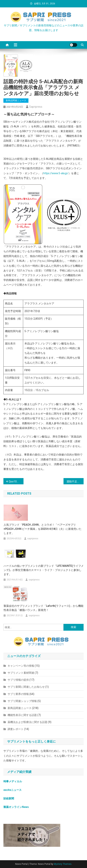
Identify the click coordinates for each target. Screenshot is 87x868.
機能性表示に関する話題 (22, 715)
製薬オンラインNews (16, 807)
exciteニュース (13, 790)
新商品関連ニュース (16, 100)
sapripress (36, 107)
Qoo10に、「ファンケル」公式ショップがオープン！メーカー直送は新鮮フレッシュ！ (16, 481)
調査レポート (16, 729)
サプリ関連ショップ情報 (22, 701)
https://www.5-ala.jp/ (56, 173)
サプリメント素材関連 (21, 673)
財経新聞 (9, 798)
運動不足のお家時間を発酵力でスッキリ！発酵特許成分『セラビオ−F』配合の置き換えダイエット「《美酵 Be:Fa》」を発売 (75, 481)
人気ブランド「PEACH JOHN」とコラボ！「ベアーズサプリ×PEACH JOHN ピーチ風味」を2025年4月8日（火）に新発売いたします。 (43, 529)
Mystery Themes (63, 864)
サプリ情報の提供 (18, 680)
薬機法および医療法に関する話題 (27, 722)
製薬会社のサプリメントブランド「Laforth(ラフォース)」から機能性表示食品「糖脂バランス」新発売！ (43, 608)
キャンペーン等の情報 (21, 666)
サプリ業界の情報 (18, 694)
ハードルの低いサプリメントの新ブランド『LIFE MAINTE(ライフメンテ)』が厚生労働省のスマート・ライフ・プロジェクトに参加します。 (44, 570)
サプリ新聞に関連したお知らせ (26, 687)
